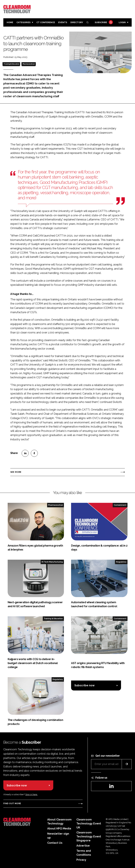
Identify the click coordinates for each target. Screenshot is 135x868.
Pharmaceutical (29, 64)
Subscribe (103, 23)
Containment (120, 505)
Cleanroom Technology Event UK (89, 824)
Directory (77, 22)
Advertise (83, 846)
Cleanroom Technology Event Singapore (89, 837)
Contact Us (55, 843)
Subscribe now (84, 685)
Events (63, 22)
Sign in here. (31, 794)
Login (122, 22)
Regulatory (121, 562)
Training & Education (11, 64)
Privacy (81, 860)
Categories (23, 22)
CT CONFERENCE (46, 22)
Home (10, 22)
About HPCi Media (59, 829)
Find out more (12, 804)
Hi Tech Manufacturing (52, 562)
